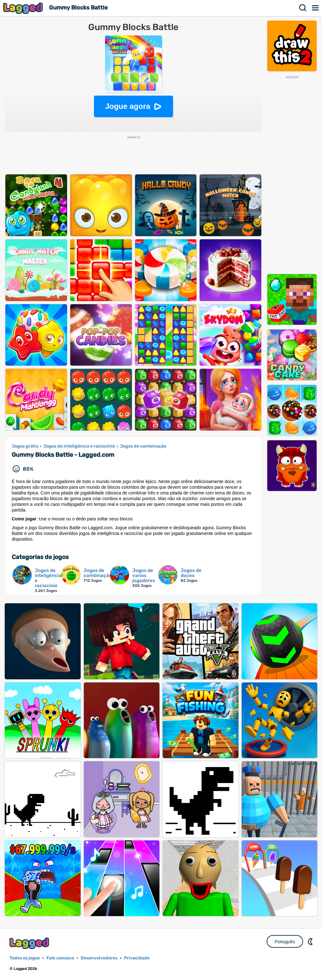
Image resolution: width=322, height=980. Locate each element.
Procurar (303, 8)
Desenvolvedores (99, 958)
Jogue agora (128, 106)
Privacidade (137, 958)
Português (285, 942)
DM (311, 941)
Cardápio (316, 8)
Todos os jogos (25, 958)
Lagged (24, 8)
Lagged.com (30, 943)
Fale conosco (60, 958)
